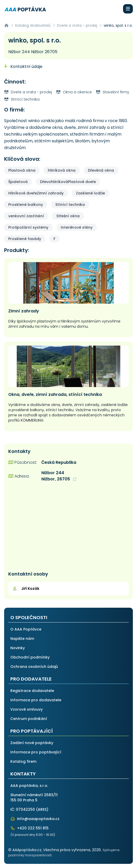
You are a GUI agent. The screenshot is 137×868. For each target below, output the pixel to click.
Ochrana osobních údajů (34, 667)
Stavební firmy (113, 92)
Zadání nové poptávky (32, 743)
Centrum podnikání (29, 719)
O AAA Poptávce (26, 629)
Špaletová (18, 182)
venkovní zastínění (26, 216)
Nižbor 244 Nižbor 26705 (33, 52)
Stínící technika (22, 99)
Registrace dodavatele (32, 691)
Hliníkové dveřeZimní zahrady (36, 193)
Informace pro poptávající (36, 752)
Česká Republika (59, 462)
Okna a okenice (74, 92)
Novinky (18, 648)
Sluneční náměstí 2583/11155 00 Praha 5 (34, 797)
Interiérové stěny (77, 227)
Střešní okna (68, 216)
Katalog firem (23, 761)
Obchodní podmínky (30, 657)
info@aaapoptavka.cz (35, 819)
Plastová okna (22, 170)
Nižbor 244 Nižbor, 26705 (59, 476)
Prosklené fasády (25, 239)
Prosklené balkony (26, 205)
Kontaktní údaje (23, 66)
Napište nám (22, 639)
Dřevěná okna (101, 170)
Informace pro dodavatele (36, 700)
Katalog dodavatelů (33, 25)
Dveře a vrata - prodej (77, 25)
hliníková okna (62, 170)
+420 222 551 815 (29, 828)
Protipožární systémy (28, 227)
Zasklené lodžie (90, 193)
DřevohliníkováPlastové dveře (68, 182)
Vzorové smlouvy (26, 709)
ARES (42, 809)
